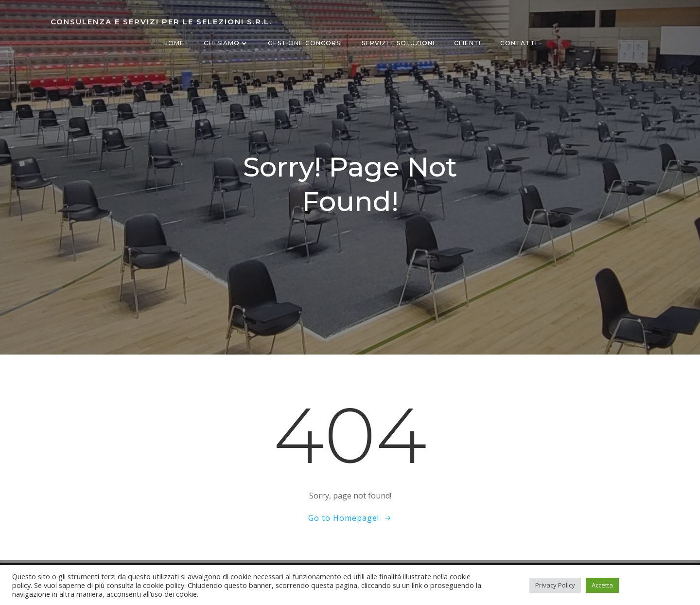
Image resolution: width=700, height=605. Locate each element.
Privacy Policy (555, 585)
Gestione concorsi (305, 43)
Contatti (519, 43)
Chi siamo (226, 43)
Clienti (467, 43)
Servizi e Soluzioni (398, 43)
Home (174, 43)
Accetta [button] (602, 585)
